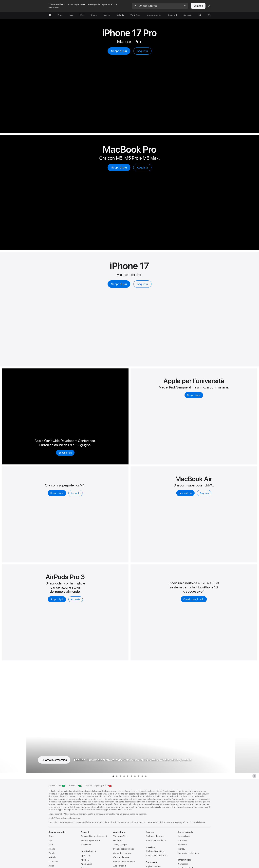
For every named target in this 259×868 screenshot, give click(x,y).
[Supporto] (188, 15)
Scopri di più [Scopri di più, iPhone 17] (119, 284)
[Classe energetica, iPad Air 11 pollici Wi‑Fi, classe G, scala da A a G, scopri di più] (110, 786)
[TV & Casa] (135, 15)
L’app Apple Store (121, 857)
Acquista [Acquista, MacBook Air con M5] (204, 493)
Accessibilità (184, 836)
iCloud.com (86, 845)
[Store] (60, 15)
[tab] (113, 776)
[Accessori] (172, 15)
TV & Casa (53, 862)
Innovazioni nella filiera (188, 853)
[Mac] (71, 15)
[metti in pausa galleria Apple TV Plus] (254, 776)
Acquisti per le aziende (156, 841)
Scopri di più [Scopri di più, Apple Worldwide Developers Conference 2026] (65, 453)
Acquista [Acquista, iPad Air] (76, 493)
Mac (51, 841)
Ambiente (182, 845)
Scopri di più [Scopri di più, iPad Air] (57, 493)
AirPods (52, 857)
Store (51, 836)
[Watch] (107, 15)
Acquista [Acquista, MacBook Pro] (142, 168)
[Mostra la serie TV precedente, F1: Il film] (12, 718)
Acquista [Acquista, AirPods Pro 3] (76, 599)
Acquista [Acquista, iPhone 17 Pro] (142, 51)
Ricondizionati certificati (124, 862)
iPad (51, 845)
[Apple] (50, 15)
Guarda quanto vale (194, 599)
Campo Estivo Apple (122, 853)
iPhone (52, 849)
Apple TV (85, 860)
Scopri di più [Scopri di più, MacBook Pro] (119, 168)
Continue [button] (198, 6)
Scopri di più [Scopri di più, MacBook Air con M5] (185, 493)
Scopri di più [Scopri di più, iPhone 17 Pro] (119, 51)
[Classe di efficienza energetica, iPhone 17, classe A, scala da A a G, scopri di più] (80, 786)
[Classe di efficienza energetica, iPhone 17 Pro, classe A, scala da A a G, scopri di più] (64, 786)
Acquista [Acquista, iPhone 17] (142, 284)
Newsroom (183, 864)
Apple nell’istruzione (155, 851)
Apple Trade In (120, 866)
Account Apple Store (90, 841)
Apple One (86, 856)
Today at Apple (120, 845)
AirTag (51, 866)
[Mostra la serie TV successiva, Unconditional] (247, 718)
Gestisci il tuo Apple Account (94, 836)
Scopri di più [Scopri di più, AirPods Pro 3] (57, 599)
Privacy (182, 849)
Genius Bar (118, 841)
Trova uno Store (121, 836)
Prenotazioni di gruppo (124, 849)
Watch (51, 853)
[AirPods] (120, 15)
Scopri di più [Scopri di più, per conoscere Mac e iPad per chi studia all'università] (194, 395)
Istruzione (183, 841)
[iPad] (82, 15)
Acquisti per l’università (156, 856)
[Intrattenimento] (154, 15)
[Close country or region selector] (209, 6)
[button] (160, 6)
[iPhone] (94, 15)
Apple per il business (155, 836)
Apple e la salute (153, 867)
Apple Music (86, 864)
